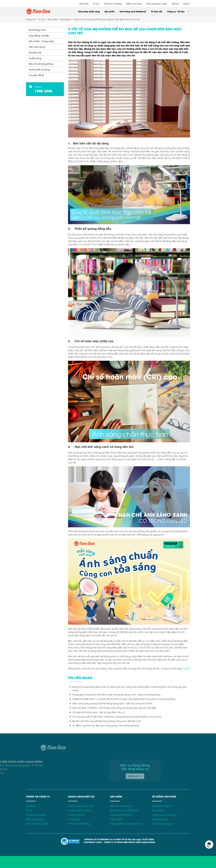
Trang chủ (31, 19)
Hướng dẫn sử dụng (39, 69)
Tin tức (96, 4)
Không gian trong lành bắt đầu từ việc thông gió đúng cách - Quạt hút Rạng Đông (116, 694)
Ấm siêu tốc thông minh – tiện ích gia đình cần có (99, 712)
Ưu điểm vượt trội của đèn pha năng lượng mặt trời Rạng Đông (106, 725)
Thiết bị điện (116, 819)
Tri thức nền (157, 11)
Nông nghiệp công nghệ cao (126, 824)
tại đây (186, 668)
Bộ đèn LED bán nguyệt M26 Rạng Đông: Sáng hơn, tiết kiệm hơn (107, 721)
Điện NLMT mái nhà (162, 806)
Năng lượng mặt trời (121, 815)
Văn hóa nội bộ (37, 47)
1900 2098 (43, 91)
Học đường (158, 810)
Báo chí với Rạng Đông (41, 64)
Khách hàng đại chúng (80, 806)
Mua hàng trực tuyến (157, 4)
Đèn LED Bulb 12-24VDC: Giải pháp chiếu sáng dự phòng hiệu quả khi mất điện (114, 708)
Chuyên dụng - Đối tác (80, 810)
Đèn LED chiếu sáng (121, 806)
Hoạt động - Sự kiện (39, 35)
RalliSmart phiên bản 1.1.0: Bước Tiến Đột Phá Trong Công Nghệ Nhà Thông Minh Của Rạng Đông (124, 699)
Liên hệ (175, 4)
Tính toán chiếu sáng (79, 824)
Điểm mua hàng (134, 4)
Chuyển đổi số (36, 75)
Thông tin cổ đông (113, 4)
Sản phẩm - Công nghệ (41, 41)
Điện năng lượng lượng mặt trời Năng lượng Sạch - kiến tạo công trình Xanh (112, 703)
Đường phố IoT (160, 819)
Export (186, 4)
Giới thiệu (84, 4)
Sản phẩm (110, 11)
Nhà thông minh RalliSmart (133, 11)
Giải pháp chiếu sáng (89, 11)
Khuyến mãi (35, 52)
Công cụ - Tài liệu (176, 11)
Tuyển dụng (35, 58)
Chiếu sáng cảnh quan (164, 815)
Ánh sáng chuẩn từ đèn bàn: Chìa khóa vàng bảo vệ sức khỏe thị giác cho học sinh (117, 717)
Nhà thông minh (37, 30)
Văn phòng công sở (163, 824)
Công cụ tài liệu (76, 815)
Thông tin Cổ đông (36, 815)
